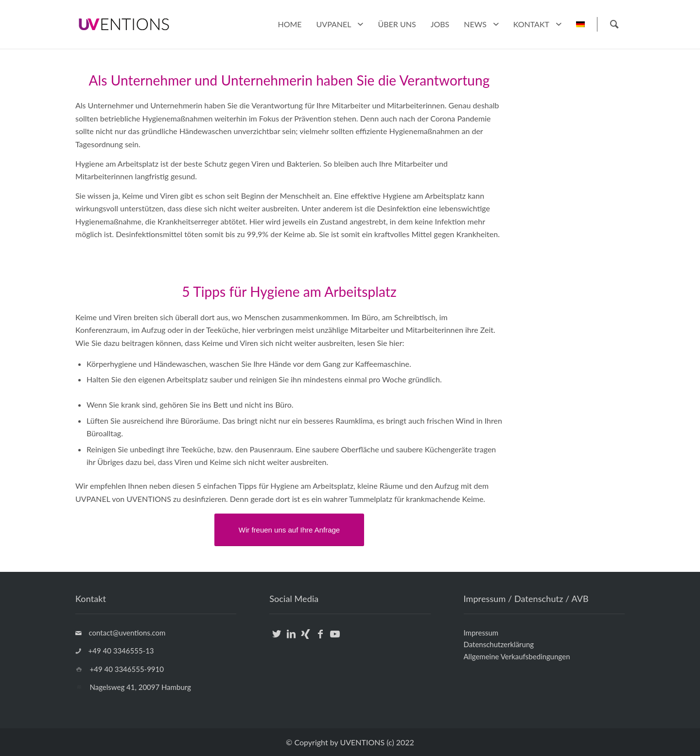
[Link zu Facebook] (320, 639)
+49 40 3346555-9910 (127, 669)
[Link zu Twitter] (276, 639)
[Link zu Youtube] (335, 639)
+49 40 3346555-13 (121, 651)
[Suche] (614, 24)
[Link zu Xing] (306, 639)
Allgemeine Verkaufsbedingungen (517, 656)
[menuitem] (289, 24)
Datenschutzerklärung (499, 644)
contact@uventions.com (127, 633)
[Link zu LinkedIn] (291, 639)
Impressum (481, 633)
